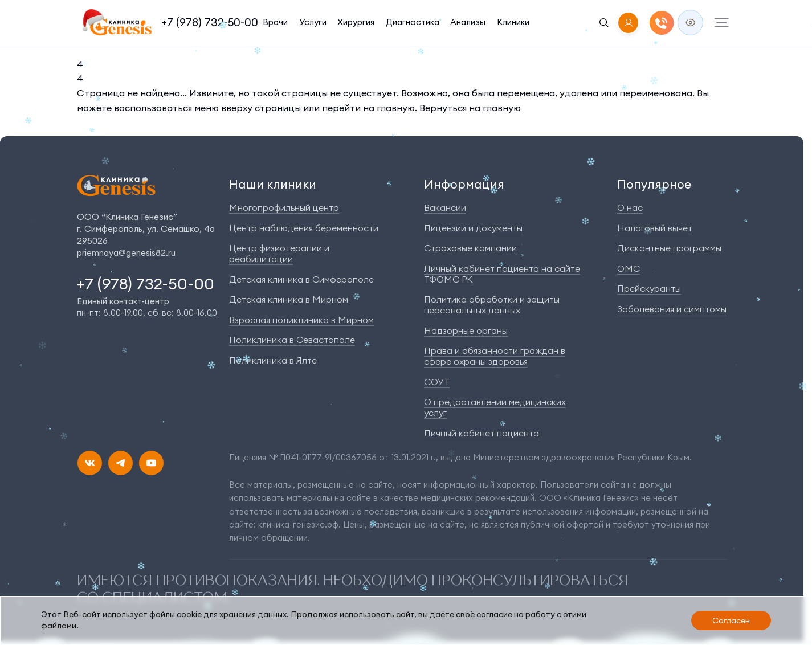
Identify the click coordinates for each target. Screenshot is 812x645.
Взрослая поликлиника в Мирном (301, 320)
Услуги (313, 22)
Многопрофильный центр (284, 207)
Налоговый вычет (655, 228)
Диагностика (414, 22)
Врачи (275, 22)
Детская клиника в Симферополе (301, 279)
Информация (464, 184)
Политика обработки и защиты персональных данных (492, 305)
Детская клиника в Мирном (289, 299)
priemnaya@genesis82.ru (126, 253)
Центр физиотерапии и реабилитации (279, 253)
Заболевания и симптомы (672, 309)
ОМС (629, 268)
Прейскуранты (649, 288)
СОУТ (437, 382)
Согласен (731, 620)
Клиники (515, 22)
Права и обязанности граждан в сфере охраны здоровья (495, 356)
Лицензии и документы (473, 228)
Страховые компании (470, 248)
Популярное (654, 184)
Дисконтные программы (669, 248)
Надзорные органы (466, 330)
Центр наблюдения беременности (304, 228)
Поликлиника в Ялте (273, 360)
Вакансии (445, 207)
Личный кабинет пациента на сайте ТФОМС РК (502, 274)
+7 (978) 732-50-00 (210, 22)
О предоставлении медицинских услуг (495, 407)
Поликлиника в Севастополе (292, 340)
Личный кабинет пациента (482, 433)
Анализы (469, 22)
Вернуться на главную (470, 108)
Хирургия (357, 22)
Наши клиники (273, 184)
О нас (630, 207)
